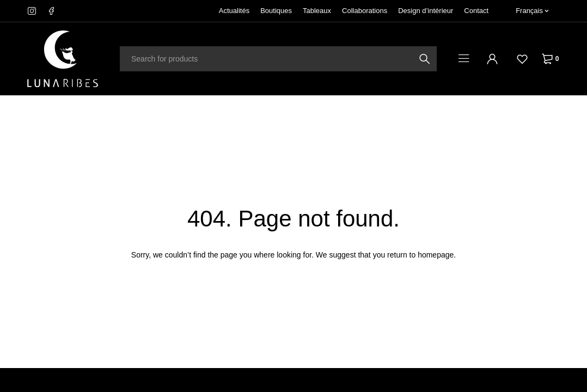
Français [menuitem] (529, 11)
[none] (532, 11)
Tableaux (317, 11)
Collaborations (365, 11)
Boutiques (276, 11)
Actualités (234, 11)
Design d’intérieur (426, 11)
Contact (476, 11)
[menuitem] (532, 11)
